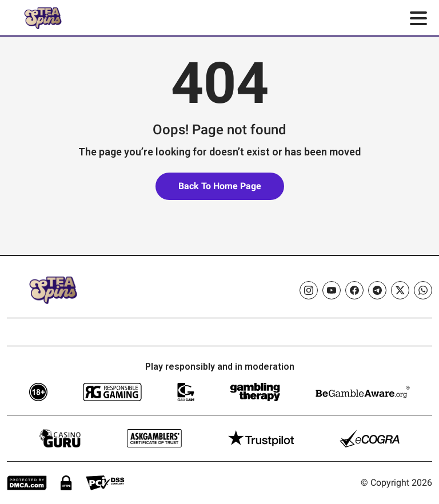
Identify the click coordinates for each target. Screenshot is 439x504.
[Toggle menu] (418, 18)
